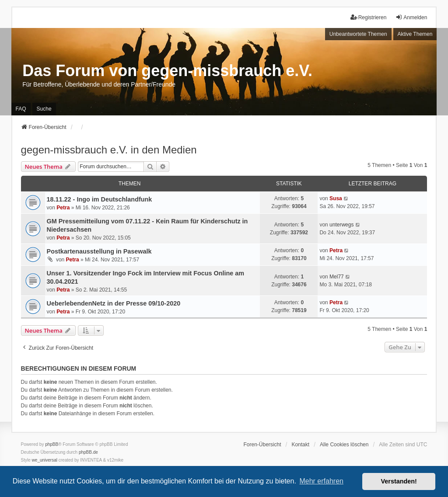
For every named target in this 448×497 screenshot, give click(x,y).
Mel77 (337, 277)
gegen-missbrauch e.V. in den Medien (109, 150)
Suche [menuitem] (44, 109)
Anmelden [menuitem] (411, 17)
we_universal (45, 460)
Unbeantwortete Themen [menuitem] (358, 34)
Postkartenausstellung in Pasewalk (99, 251)
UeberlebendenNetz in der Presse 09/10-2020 (114, 303)
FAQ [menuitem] (21, 109)
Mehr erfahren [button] (321, 481)
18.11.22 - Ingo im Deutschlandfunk (100, 199)
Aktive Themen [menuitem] (415, 34)
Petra (63, 208)
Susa (336, 198)
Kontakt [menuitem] (300, 445)
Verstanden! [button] (399, 481)
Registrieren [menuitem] (369, 17)
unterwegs (341, 225)
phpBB (52, 444)
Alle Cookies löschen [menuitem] (344, 445)
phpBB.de (88, 452)
